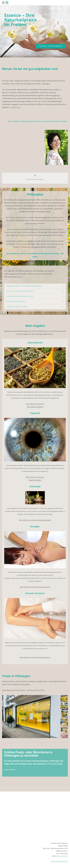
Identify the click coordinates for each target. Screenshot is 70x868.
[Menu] (4, 3)
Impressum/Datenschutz (59, 861)
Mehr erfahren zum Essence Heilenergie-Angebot (35, 520)
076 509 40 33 (63, 856)
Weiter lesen (16, 107)
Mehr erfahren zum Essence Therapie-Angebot (35, 658)
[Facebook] (35, 176)
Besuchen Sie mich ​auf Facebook (35, 179)
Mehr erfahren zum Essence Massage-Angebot (35, 587)
